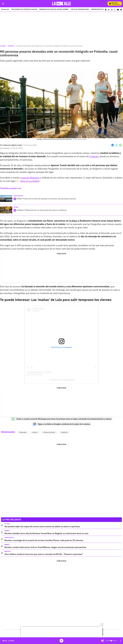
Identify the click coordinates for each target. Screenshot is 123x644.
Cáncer (35, 432)
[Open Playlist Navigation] (120, 641)
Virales (16, 207)
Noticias (11, 46)
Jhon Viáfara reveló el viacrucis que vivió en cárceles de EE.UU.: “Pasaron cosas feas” (44, 554)
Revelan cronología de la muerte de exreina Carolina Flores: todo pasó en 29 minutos (44, 540)
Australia (64, 432)
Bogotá (7, 531)
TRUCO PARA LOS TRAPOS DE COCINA (24, 10)
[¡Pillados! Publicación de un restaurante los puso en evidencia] (6, 210)
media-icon (61, 641)
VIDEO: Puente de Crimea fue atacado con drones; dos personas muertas (46, 199)
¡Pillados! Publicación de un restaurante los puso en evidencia (42, 210)
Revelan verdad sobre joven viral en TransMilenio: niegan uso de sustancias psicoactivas (45, 547)
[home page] (61, 4)
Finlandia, (95, 156)
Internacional (18, 196)
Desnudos (23, 432)
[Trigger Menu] (3, 4)
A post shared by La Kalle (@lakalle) (62, 380)
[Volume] (111, 641)
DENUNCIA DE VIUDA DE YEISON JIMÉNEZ (54, 10)
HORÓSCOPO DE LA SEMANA (101, 10)
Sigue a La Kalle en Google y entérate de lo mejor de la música (61, 424)
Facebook (113, 145)
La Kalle (3, 46)
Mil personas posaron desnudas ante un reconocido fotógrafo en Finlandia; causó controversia (49, 46)
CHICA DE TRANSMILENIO (80, 10)
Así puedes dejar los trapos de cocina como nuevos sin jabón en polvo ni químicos (42, 526)
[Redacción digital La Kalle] (13, 145)
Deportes (8, 551)
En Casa (7, 524)
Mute (103, 641)
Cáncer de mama (49, 432)
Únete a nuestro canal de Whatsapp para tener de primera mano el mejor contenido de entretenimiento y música (61, 419)
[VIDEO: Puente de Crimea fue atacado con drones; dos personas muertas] (6, 198)
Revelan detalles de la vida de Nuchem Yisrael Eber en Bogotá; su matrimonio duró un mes (46, 533)
